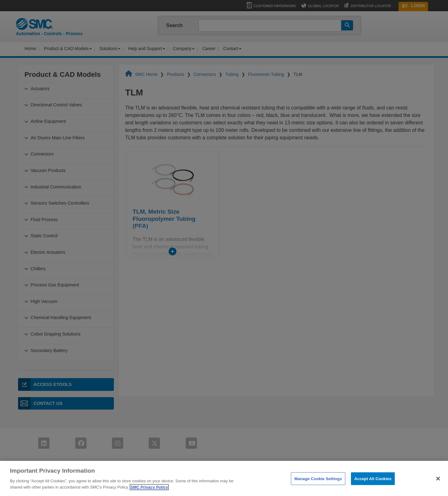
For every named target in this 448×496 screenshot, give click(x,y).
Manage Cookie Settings (318, 485)
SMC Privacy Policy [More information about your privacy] (149, 493)
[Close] (438, 485)
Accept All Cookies (373, 485)
